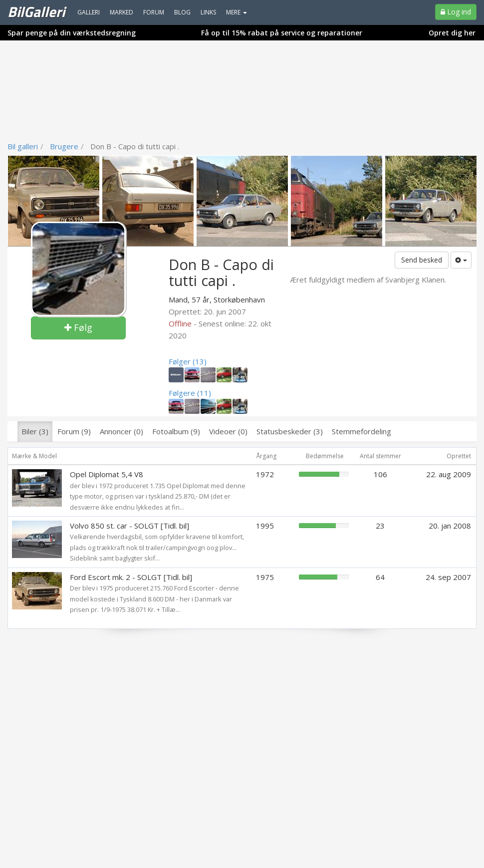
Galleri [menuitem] (89, 12)
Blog (182, 12)
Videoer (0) (228, 431)
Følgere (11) (190, 393)
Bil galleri (23, 146)
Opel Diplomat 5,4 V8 (107, 474)
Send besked (422, 260)
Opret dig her (452, 33)
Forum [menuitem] (154, 12)
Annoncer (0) (121, 431)
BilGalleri (36, 11)
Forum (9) (74, 431)
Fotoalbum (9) (176, 431)
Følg (78, 327)
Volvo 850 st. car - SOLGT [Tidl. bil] (129, 526)
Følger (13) (188, 361)
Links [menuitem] (208, 12)
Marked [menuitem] (121, 12)
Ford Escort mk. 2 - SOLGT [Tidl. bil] (131, 577)
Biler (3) (35, 431)
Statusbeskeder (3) (290, 431)
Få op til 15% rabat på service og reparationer (282, 33)
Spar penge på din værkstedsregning (72, 33)
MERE (237, 12)
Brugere (64, 146)
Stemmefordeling (362, 431)
